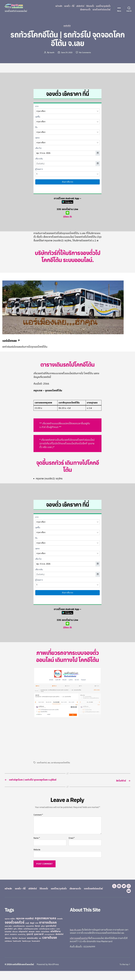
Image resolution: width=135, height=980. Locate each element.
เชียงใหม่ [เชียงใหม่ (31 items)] (15, 947)
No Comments (85, 53)
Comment (38, 819)
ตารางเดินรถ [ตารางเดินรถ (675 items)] (48, 931)
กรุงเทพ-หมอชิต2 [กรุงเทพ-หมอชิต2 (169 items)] (25, 927)
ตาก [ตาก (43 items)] (37, 932)
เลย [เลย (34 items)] (40, 947)
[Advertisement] (53, 740)
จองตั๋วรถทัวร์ (42, 763)
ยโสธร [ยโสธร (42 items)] (20, 938)
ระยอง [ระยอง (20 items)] (58, 938)
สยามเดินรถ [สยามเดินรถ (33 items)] (45, 941)
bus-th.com (75, 939)
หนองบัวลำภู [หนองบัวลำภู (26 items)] (22, 943)
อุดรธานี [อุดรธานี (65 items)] (30, 943)
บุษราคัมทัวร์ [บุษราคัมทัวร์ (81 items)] (51, 935)
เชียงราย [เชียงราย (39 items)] (8, 947)
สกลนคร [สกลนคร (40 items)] (32, 941)
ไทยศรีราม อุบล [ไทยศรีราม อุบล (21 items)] (26, 950)
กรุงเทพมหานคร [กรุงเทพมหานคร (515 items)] (45, 927)
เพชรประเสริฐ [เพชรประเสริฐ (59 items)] (32, 947)
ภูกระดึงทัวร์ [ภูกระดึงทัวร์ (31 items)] (9, 938)
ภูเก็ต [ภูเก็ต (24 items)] (15, 938)
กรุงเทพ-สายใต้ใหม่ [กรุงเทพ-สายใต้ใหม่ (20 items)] (10, 928)
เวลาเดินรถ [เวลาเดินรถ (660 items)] (50, 947)
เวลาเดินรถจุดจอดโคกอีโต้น (61, 763)
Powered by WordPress (50, 973)
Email (72, 842)
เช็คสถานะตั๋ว (85, 10)
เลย (49, 763)
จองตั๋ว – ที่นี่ (69, 6)
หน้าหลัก (59, 6)
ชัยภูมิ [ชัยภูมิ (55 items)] (32, 932)
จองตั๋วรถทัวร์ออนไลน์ (101, 10)
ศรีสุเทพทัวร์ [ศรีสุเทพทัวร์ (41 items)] (23, 941)
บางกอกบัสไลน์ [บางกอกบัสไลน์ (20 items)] (30, 935)
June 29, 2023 (67, 53)
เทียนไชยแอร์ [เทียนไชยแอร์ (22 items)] (22, 947)
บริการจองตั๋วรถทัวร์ (79, 947)
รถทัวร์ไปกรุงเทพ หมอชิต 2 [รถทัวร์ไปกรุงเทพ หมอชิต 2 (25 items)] (47, 938)
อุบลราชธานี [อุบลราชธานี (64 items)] (39, 943)
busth (52, 53)
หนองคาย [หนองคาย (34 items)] (13, 943)
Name (37, 842)
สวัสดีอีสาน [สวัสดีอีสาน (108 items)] (55, 940)
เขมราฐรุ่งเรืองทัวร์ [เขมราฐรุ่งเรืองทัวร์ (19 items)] (49, 943)
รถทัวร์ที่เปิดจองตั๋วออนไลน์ (24, 973)
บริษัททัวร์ (80, 6)
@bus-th (67, 215)
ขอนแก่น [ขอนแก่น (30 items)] (60, 928)
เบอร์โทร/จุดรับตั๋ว (103, 6)
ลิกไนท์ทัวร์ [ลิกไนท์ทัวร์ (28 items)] (8, 941)
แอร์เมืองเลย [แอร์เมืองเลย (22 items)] (8, 950)
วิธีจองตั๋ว (90, 6)
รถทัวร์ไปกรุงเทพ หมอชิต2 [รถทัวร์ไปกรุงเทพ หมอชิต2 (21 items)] (31, 938)
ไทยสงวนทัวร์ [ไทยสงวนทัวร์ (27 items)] (36, 950)
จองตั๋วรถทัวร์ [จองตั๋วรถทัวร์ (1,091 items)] (14, 931)
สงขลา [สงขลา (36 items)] (38, 941)
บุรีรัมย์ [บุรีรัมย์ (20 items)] (43, 935)
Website (37, 854)
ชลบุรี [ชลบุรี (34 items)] (27, 932)
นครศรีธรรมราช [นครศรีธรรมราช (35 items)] (19, 935)
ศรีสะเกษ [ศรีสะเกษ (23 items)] (15, 941)
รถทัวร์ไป (68, 26)
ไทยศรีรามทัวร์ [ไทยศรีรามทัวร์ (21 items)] (17, 950)
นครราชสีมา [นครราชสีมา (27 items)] (8, 935)
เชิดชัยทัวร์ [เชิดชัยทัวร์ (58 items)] (59, 943)
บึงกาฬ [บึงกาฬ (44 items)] (37, 935)
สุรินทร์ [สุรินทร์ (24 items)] (7, 943)
